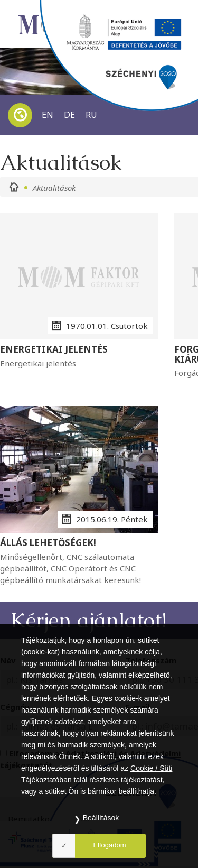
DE (69, 115)
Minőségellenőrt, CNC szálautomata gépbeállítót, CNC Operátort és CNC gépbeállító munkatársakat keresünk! (79, 562)
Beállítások (101, 818)
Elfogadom (109, 845)
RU (91, 115)
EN (48, 115)
